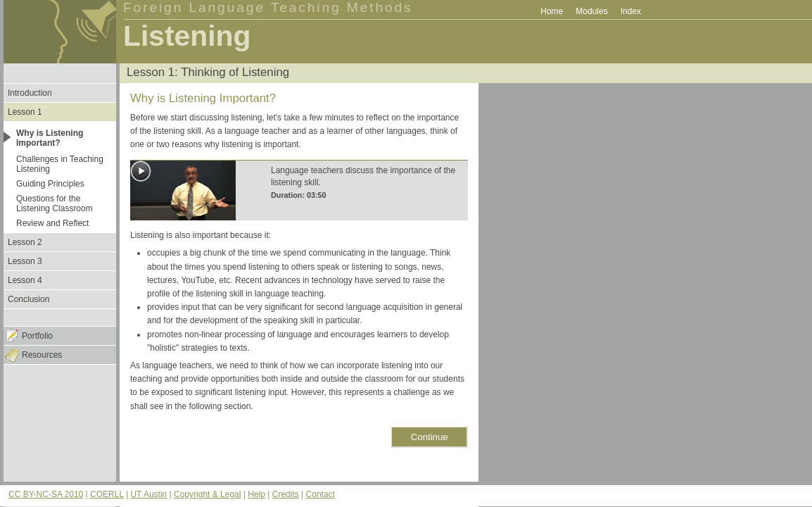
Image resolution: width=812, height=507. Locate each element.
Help (256, 494)
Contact (321, 494)
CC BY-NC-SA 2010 (46, 494)
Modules (591, 11)
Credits (286, 494)
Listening (187, 36)
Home (552, 11)
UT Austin (148, 494)
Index (631, 11)
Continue (430, 437)
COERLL (107, 494)
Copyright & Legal (207, 494)
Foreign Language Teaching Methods (268, 7)
